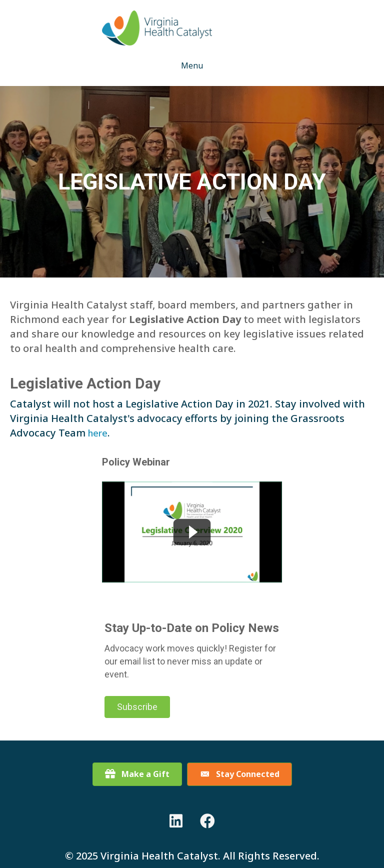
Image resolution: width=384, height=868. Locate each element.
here (98, 433)
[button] (137, 707)
